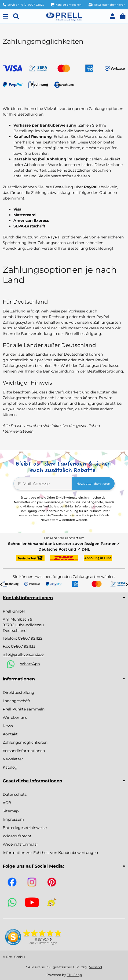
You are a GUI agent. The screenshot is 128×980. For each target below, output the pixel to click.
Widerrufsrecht (17, 836)
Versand (96, 967)
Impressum (13, 819)
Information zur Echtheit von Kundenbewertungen (50, 853)
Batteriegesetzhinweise (25, 828)
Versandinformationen (24, 751)
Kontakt (10, 734)
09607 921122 (30, 638)
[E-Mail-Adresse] (43, 484)
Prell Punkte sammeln (24, 709)
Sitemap (11, 811)
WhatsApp (30, 664)
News (8, 726)
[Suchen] (16, 16)
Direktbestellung (19, 692)
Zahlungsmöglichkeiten (25, 742)
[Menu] (5, 16)
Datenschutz (15, 794)
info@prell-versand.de (23, 654)
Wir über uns (15, 717)
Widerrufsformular (20, 844)
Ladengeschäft (17, 701)
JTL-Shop (74, 975)
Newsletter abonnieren (93, 484)
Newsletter (13, 759)
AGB (7, 803)
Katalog (10, 767)
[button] (112, 16)
